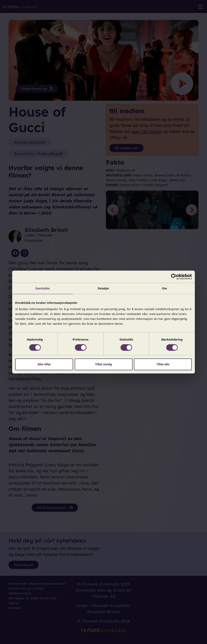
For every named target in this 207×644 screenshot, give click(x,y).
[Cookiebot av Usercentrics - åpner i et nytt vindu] (174, 277)
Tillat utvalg (103, 364)
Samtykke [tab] (43, 288)
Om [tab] (164, 288)
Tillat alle (163, 364)
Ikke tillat (44, 364)
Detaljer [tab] (103, 288)
